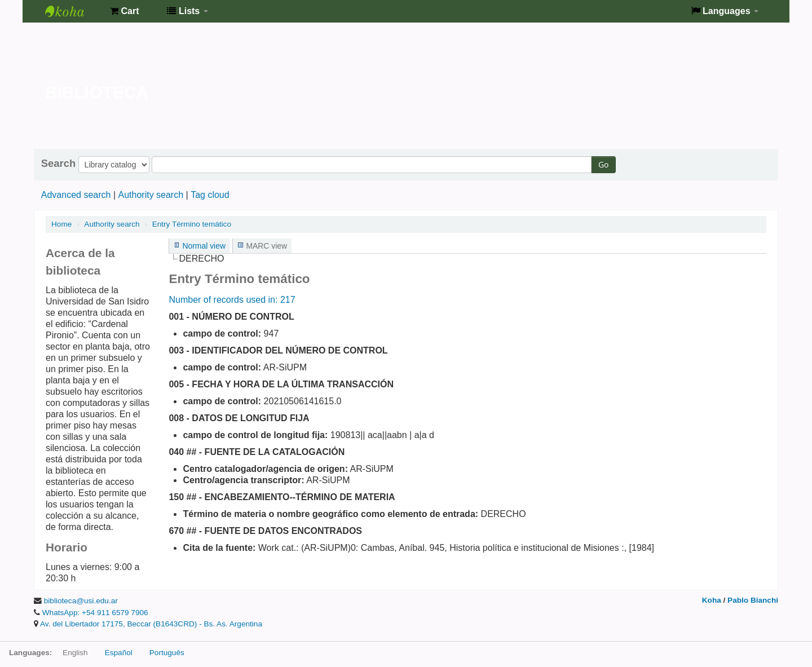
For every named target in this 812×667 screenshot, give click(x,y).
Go (603, 164)
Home (61, 224)
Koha (712, 600)
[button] (124, 11)
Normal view (204, 246)
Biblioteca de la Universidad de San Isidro (73, 11)
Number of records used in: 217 (232, 300)
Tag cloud (210, 195)
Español (119, 653)
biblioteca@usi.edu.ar (81, 601)
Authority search (151, 195)
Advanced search (76, 195)
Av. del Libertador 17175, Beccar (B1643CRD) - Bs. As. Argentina (151, 624)
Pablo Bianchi (753, 600)
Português (167, 653)
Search (58, 164)
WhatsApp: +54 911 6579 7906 (95, 613)
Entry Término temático (192, 224)
